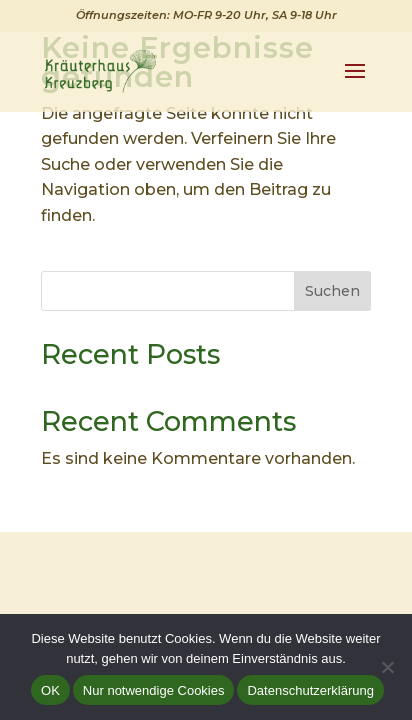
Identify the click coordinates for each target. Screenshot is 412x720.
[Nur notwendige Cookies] (387, 667)
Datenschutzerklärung (310, 690)
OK (50, 690)
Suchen (332, 291)
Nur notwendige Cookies (154, 690)
